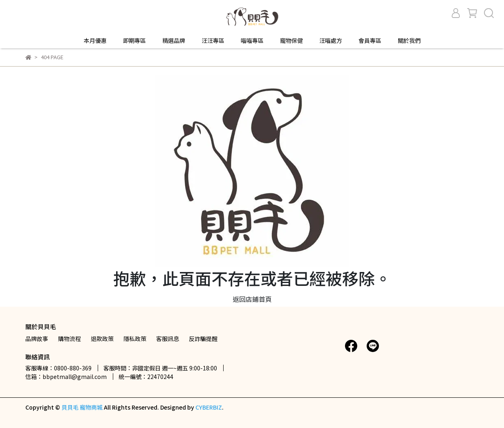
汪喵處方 (331, 40)
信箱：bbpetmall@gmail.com (66, 377)
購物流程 (69, 339)
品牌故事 (37, 339)
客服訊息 (168, 339)
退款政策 (102, 339)
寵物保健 (291, 40)
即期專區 (134, 40)
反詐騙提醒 (203, 339)
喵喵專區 (252, 40)
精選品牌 (174, 40)
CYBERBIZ (209, 407)
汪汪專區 (213, 40)
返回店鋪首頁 (252, 299)
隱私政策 (135, 339)
